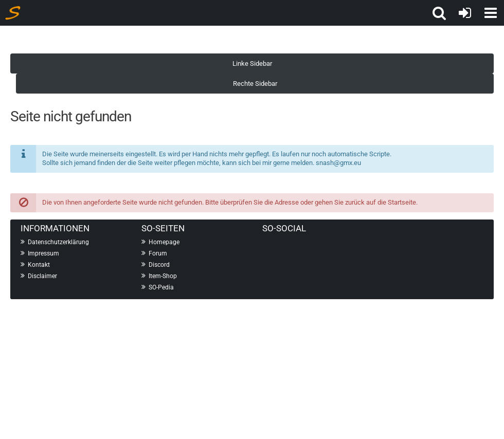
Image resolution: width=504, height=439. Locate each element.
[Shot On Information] (13, 13)
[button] (439, 13)
